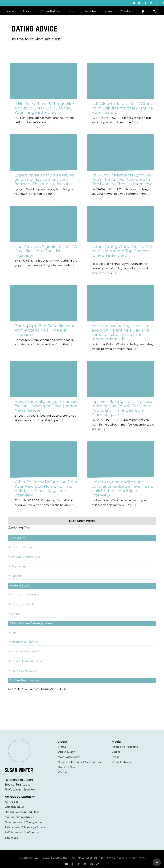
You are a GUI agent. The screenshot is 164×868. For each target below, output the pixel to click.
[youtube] (66, 864)
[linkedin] (91, 864)
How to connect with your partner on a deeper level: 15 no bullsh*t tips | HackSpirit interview (122, 488)
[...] (49, 122)
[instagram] (73, 864)
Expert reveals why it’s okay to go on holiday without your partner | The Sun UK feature (44, 179)
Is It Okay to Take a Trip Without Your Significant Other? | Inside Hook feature (123, 108)
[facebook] (79, 864)
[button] (154, 11)
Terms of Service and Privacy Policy (123, 858)
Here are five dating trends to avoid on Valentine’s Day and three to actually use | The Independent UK (121, 332)
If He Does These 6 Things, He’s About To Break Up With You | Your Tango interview (45, 108)
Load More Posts (82, 521)
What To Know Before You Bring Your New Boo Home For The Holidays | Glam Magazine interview (47, 488)
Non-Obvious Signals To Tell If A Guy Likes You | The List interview (46, 251)
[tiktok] (98, 864)
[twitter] (85, 864)
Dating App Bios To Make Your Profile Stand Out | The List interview (45, 330)
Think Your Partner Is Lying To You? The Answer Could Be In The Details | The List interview (122, 179)
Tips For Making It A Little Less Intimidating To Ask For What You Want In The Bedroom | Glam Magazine (122, 408)
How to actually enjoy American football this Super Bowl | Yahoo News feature (46, 406)
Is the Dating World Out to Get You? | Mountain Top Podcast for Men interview (122, 251)
